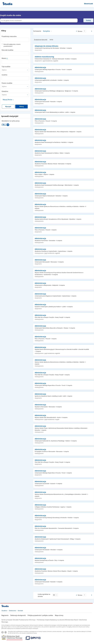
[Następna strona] (92, 31)
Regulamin (5, 615)
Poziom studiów (7, 83)
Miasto (4, 58)
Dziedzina (5, 91)
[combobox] (15, 39)
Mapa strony (59, 615)
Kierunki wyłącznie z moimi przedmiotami (12, 45)
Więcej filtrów (7, 100)
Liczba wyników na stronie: (44, 595)
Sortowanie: (37, 31)
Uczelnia (4, 75)
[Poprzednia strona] (76, 31)
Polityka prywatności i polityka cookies (40, 615)
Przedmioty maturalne (9, 36)
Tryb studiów (6, 67)
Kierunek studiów (7, 50)
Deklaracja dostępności (18, 615)
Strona (80, 31)
